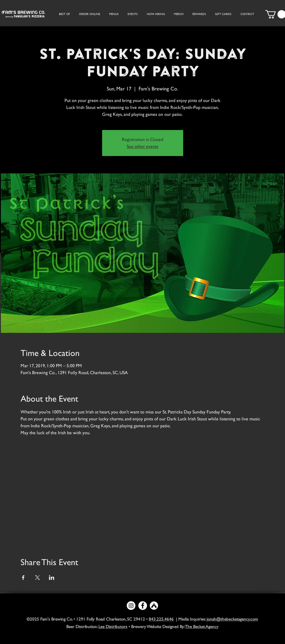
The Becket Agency (202, 627)
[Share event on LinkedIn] (52, 578)
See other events (142, 146)
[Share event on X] (37, 578)
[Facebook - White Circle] (143, 606)
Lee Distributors (113, 627)
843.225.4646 (161, 619)
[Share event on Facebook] (23, 578)
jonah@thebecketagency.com (232, 619)
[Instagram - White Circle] (131, 606)
